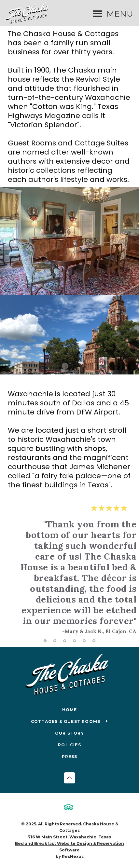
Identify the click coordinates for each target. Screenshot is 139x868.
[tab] (45, 641)
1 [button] (45, 641)
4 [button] (75, 641)
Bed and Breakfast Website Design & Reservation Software (69, 847)
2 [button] (55, 641)
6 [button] (94, 641)
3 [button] (65, 641)
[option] (70, 569)
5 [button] (84, 641)
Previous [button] (14, 574)
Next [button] (125, 574)
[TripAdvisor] (70, 808)
